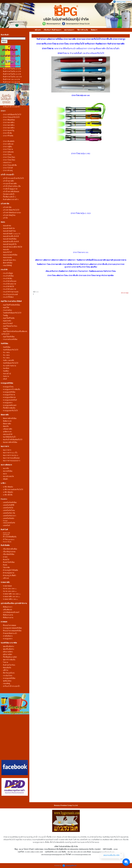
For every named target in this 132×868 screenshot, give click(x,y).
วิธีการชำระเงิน (83, 30)
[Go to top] (125, 293)
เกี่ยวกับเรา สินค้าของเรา (53, 30)
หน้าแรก (38, 30)
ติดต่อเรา (94, 30)
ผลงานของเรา (69, 30)
